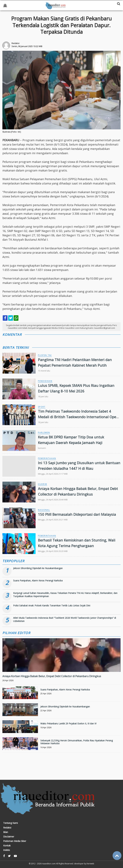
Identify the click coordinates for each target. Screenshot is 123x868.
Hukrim (43, 484)
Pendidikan (45, 381)
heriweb (90, 864)
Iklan (6, 832)
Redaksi (7, 828)
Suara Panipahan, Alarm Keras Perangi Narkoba (38, 581)
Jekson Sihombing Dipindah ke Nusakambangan (38, 568)
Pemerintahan (47, 458)
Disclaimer (9, 837)
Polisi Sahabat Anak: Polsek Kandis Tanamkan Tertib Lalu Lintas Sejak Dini (52, 605)
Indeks (7, 850)
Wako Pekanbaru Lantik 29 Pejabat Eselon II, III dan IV (68, 723)
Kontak (7, 846)
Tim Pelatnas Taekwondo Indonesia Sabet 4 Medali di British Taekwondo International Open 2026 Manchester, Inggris (78, 417)
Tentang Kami (10, 823)
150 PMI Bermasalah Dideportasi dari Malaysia (77, 514)
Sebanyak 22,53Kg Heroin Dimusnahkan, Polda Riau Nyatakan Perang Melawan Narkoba (77, 742)
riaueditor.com (49, 864)
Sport (42, 407)
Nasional (44, 510)
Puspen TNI (45, 355)
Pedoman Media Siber (15, 841)
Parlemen (44, 433)
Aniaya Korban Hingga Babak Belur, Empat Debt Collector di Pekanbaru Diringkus (52, 676)
